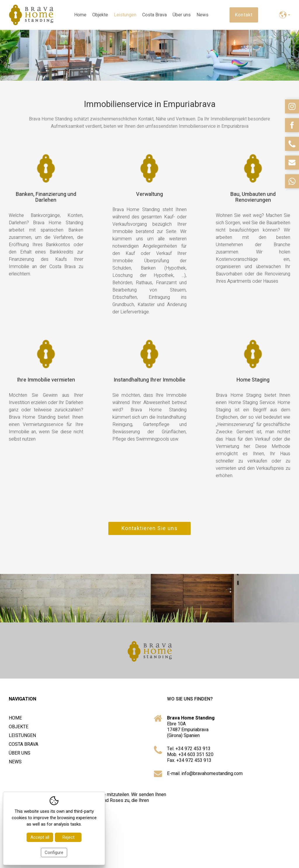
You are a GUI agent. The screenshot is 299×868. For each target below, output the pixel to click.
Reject (68, 837)
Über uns (182, 15)
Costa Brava (154, 15)
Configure (54, 853)
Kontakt (244, 15)
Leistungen (125, 15)
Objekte (100, 15)
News (202, 15)
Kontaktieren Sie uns (149, 530)
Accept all (40, 837)
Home (80, 15)
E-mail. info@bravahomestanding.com (205, 775)
